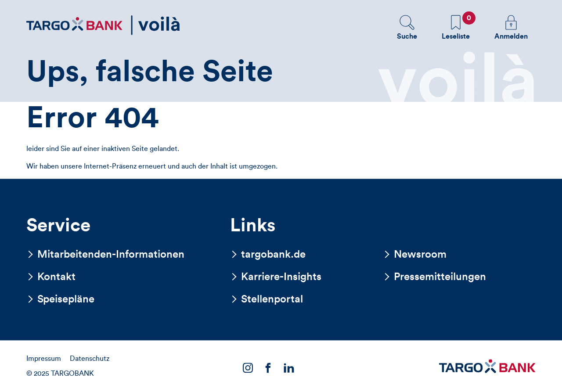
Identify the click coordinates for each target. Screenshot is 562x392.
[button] (407, 27)
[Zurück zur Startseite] (103, 25)
